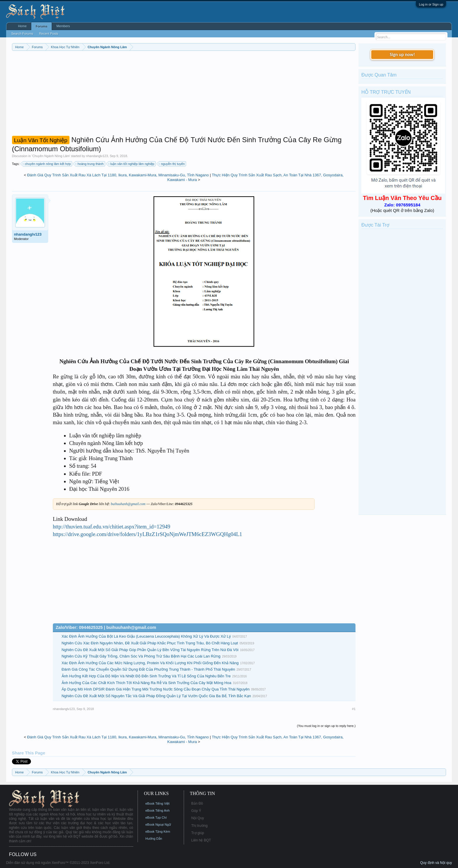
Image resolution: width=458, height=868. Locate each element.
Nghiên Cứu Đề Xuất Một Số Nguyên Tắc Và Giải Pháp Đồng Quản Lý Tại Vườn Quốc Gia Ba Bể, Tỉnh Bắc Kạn (156, 696)
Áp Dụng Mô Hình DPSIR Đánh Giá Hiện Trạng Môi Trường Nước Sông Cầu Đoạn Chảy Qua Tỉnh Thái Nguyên (156, 689)
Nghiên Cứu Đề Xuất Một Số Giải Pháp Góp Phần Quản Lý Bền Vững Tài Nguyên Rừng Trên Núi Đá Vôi (150, 650)
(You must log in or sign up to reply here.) (326, 726)
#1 (354, 709)
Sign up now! (402, 54)
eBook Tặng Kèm (158, 832)
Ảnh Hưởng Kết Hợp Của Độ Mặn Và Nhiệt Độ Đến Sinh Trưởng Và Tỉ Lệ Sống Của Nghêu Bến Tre (146, 676)
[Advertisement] (184, 95)
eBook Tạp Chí (156, 817)
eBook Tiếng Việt (158, 803)
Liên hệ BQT (201, 840)
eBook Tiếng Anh (158, 810)
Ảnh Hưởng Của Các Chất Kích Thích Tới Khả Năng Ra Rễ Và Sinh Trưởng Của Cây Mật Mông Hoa (146, 683)
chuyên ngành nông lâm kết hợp (47, 164)
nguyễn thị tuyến (172, 164)
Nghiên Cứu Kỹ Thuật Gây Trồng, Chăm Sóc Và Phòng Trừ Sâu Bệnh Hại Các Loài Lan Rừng (141, 656)
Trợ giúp (198, 833)
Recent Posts (49, 34)
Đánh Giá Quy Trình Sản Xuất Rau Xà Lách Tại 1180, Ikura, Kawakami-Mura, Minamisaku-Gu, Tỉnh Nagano (118, 175)
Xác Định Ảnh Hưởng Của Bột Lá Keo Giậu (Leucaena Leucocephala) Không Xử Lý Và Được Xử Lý (146, 636)
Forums (41, 26)
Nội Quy (198, 818)
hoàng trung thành (90, 164)
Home (22, 26)
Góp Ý (196, 811)
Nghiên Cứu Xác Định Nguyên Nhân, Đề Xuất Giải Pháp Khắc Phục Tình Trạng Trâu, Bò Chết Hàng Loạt (150, 643)
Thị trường (199, 826)
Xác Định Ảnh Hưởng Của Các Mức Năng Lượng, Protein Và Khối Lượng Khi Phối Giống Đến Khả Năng (150, 663)
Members (63, 26)
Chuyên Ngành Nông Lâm (51, 156)
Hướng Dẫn (154, 839)
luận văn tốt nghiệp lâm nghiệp (131, 164)
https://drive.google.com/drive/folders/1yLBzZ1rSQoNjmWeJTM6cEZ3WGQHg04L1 (148, 534)
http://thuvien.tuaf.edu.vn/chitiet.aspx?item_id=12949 (112, 527)
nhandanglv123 (97, 156)
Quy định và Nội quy (436, 863)
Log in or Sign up (431, 4)
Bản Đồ (197, 803)
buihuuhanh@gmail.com (128, 504)
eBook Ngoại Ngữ (158, 824)
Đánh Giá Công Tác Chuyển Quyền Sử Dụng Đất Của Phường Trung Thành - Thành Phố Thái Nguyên (148, 669)
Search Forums (22, 34)
